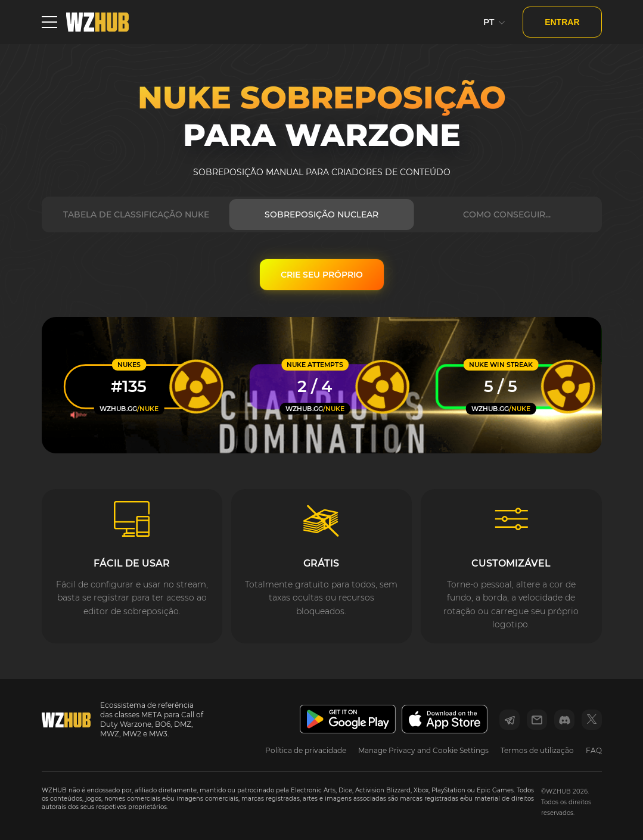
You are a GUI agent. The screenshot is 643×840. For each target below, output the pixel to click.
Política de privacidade (306, 750)
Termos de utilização (537, 750)
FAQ (594, 750)
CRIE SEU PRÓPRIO (322, 275)
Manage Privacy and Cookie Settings (423, 750)
